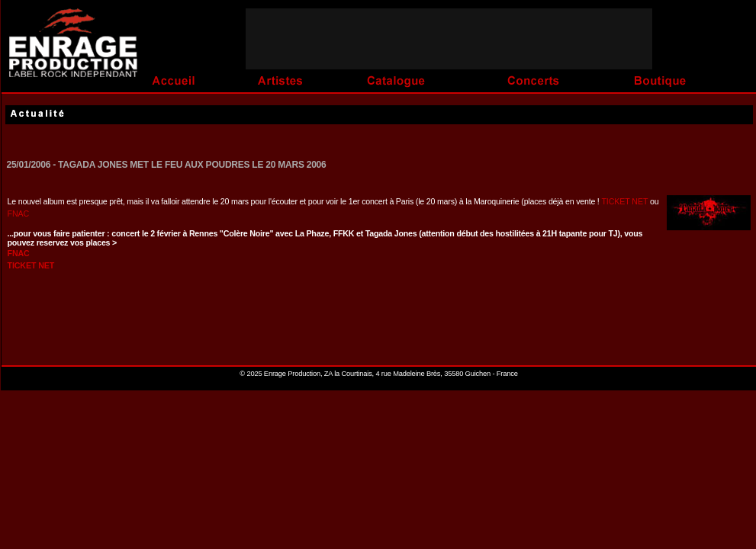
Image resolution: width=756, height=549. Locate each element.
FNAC (19, 213)
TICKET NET (626, 201)
